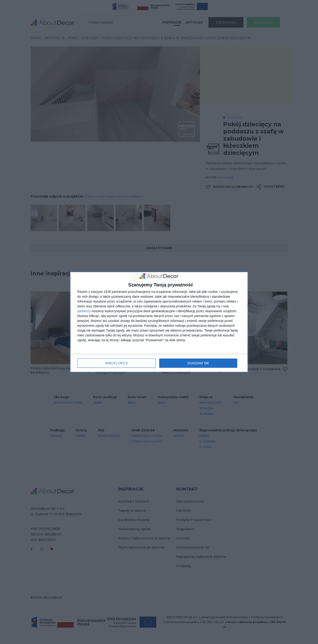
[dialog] (159, 322)
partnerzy (84, 311)
